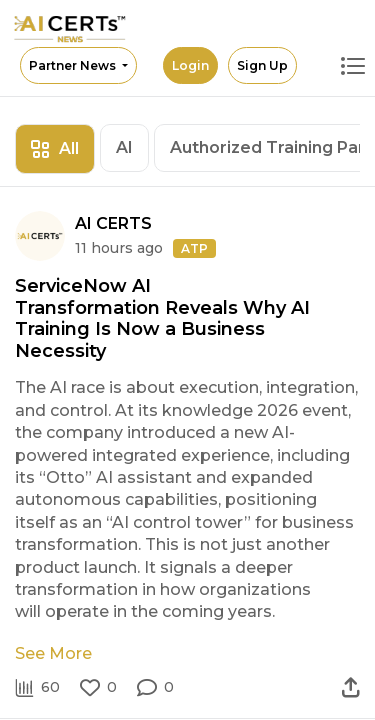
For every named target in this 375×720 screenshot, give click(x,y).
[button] (155, 688)
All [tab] (55, 148)
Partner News (74, 65)
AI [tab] (124, 147)
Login (190, 65)
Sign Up (262, 65)
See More (53, 653)
